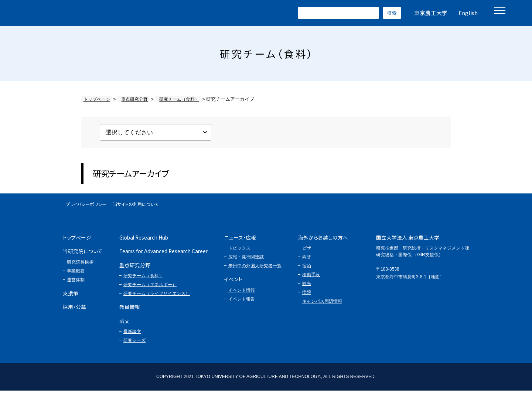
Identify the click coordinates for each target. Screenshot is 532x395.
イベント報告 (242, 303)
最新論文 (132, 336)
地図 (435, 281)
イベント (233, 284)
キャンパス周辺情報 (322, 306)
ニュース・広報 (240, 242)
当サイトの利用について (164, 206)
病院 (307, 297)
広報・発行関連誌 (246, 261)
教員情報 (130, 311)
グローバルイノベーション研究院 (81, 13)
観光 (307, 288)
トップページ (96, 99)
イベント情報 (242, 294)
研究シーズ (134, 345)
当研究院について (83, 255)
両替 (307, 261)
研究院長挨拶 (80, 266)
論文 (125, 325)
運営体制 (76, 284)
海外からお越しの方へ (323, 242)
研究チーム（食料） (171, 99)
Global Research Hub (144, 242)
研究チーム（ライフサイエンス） (157, 298)
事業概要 (76, 275)
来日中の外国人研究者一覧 (255, 270)
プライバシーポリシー (96, 206)
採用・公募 (74, 311)
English (468, 13)
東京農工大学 (431, 13)
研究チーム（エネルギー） (150, 289)
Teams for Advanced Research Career (163, 255)
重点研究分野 (130, 99)
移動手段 (311, 279)
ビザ (307, 253)
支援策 (71, 297)
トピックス (239, 253)
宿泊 (307, 270)
